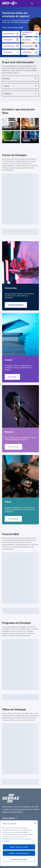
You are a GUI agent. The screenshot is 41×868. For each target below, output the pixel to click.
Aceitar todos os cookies (19, 847)
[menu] (37, 3)
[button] (11, 34)
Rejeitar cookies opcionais (19, 853)
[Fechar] (35, 824)
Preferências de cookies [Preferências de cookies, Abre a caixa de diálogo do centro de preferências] (19, 859)
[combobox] (18, 79)
